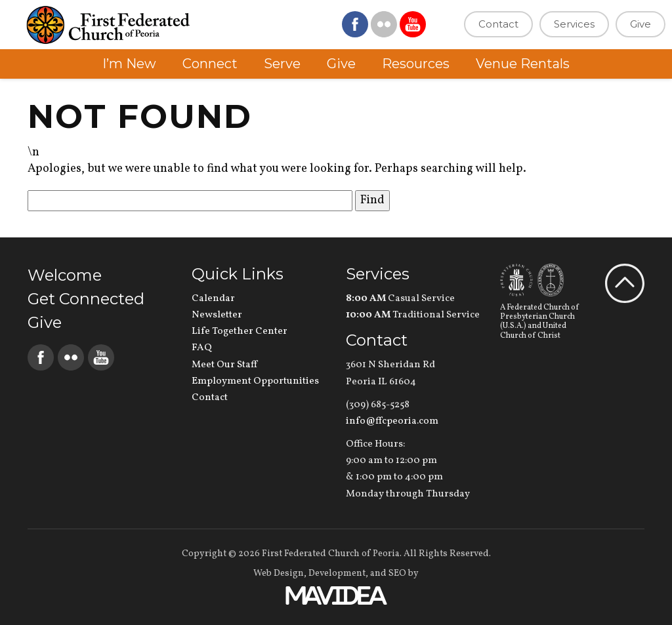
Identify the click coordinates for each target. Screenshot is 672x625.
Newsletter (217, 315)
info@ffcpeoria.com (392, 421)
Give (640, 24)
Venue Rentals (523, 64)
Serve (282, 64)
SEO (397, 574)
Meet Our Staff (224, 365)
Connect (210, 64)
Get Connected (86, 299)
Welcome (65, 275)
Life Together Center (240, 332)
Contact (498, 24)
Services (574, 24)
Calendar (213, 299)
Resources (416, 64)
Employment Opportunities (255, 381)
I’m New (129, 64)
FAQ (202, 348)
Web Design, (280, 574)
